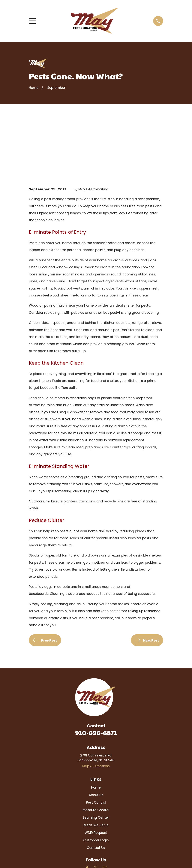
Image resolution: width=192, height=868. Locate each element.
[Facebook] (87, 812)
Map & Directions (96, 710)
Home (96, 731)
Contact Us (96, 792)
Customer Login (96, 784)
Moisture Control (96, 754)
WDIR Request (96, 776)
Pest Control (96, 746)
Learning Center (96, 761)
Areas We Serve (96, 769)
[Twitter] (96, 812)
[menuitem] (35, 860)
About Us (96, 739)
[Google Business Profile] (105, 812)
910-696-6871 (96, 676)
